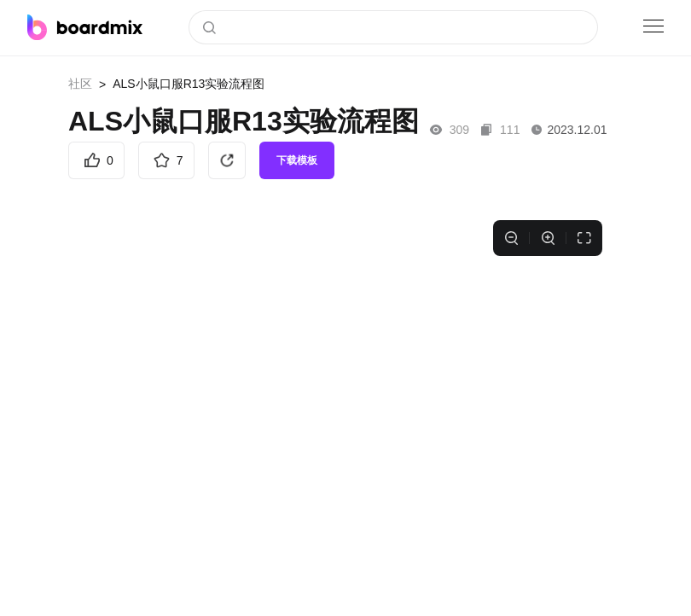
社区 (80, 84)
